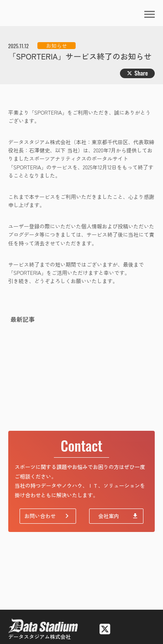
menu (150, 14)
